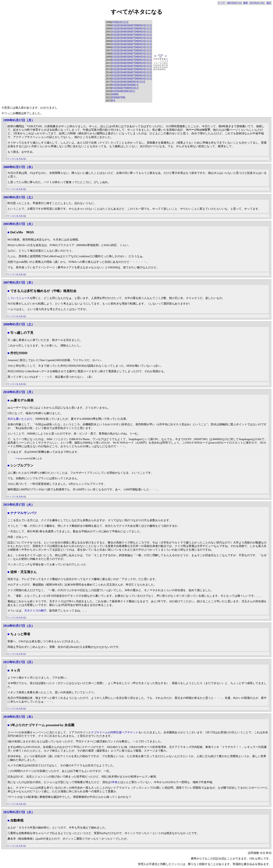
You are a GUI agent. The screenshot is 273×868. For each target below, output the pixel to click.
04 (123, 25)
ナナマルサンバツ (24, 513)
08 (136, 25)
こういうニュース (19, 298)
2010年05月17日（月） (19, 392)
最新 (245, 3)
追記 (269, 3)
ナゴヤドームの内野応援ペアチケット (115, 732)
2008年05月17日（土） (19, 324)
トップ (221, 3)
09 (116, 22)
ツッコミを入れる (16, 159)
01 (113, 25)
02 (116, 25)
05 (126, 25)
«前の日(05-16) (234, 3)
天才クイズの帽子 (35, 611)
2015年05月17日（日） (19, 662)
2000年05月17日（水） (19, 167)
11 (123, 22)
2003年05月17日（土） (19, 197)
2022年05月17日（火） (19, 812)
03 (120, 25)
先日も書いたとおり (20, 419)
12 (126, 22)
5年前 (114, 782)
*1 (207, 424)
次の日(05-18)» (257, 3)
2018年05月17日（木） (19, 717)
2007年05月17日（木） (19, 283)
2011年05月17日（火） (19, 505)
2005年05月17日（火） (19, 224)
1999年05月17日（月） (19, 120)
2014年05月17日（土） (19, 626)
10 (120, 22)
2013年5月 (161, 56)
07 (113, 22)
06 (130, 25)
